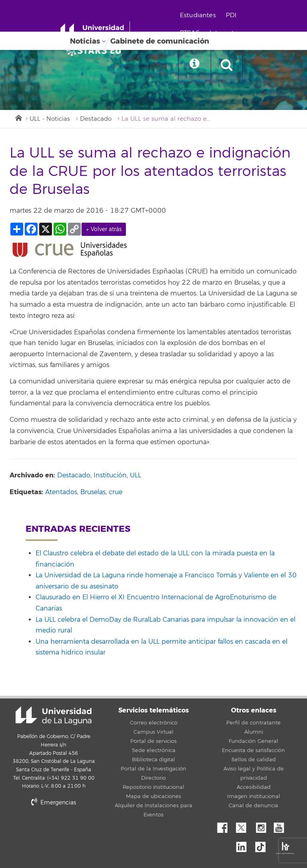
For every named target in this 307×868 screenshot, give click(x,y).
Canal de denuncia (253, 806)
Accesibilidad (254, 787)
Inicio (18, 117)
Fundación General (253, 741)
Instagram (263, 826)
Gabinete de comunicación (160, 41)
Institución (110, 475)
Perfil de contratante (253, 723)
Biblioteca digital (153, 760)
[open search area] (227, 66)
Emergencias (54, 803)
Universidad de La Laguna (54, 716)
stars (70, 830)
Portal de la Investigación (153, 769)
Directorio (153, 778)
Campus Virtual (153, 732)
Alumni (254, 732)
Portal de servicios (153, 741)
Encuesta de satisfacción (253, 750)
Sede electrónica (154, 750)
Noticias (85, 41)
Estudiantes (198, 15)
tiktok (263, 845)
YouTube (282, 826)
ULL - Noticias (50, 119)
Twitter (244, 826)
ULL (136, 475)
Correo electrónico (154, 723)
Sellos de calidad (254, 760)
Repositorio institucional (153, 787)
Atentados (61, 492)
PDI (231, 15)
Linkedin (244, 845)
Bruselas (93, 492)
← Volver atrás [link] (104, 229)
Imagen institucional (254, 796)
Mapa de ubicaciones (153, 796)
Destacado (96, 119)
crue (116, 492)
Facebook (225, 826)
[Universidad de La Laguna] (96, 50)
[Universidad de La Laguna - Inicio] (95, 31)
